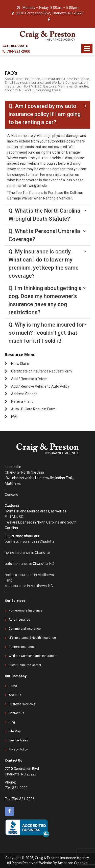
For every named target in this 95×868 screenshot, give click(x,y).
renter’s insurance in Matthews (29, 575)
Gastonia (12, 506)
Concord (11, 495)
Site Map (15, 731)
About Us (15, 695)
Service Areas (18, 740)
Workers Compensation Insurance (32, 656)
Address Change (24, 394)
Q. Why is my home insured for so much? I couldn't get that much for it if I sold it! (46, 333)
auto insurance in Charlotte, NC (29, 564)
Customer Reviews (22, 704)
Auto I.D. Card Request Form (33, 409)
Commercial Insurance (25, 629)
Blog (12, 722)
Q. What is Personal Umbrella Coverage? (44, 235)
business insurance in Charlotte (30, 541)
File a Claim (20, 364)
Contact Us (16, 713)
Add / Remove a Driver (29, 379)
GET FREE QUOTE (15, 46)
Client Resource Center (25, 665)
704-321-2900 (16, 52)
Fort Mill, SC (14, 517)
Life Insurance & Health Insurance (32, 638)
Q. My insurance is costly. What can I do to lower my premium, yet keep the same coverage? (44, 264)
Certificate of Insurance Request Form (41, 371)
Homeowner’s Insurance (26, 611)
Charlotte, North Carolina (24, 472)
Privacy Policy (18, 749)
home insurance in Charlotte (27, 553)
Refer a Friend (22, 401)
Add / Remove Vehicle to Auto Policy (40, 386)
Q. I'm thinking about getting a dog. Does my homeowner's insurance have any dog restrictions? (45, 300)
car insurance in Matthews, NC (29, 586)
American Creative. (73, 863)
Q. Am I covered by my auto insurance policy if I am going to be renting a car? (45, 114)
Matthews (13, 483)
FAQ (14, 417)
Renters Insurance (22, 647)
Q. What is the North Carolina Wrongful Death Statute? (44, 215)
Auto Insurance (19, 620)
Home (13, 686)
